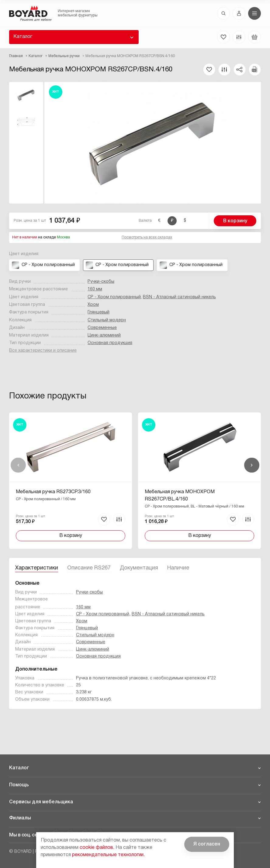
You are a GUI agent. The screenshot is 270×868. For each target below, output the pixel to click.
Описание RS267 (89, 568)
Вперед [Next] (252, 465)
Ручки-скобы (101, 282)
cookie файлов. (97, 848)
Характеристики (37, 568)
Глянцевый (99, 312)
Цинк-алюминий (104, 335)
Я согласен (207, 844)
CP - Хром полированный (114, 297)
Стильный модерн (107, 320)
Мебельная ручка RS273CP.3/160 (53, 492)
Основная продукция (110, 343)
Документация (139, 568)
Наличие (178, 568)
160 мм (95, 289)
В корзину (235, 221)
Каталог (23, 37)
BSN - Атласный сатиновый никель (179, 297)
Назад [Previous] (18, 465)
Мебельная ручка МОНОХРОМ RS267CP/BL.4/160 (180, 496)
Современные (102, 328)
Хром (93, 305)
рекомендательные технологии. (108, 855)
